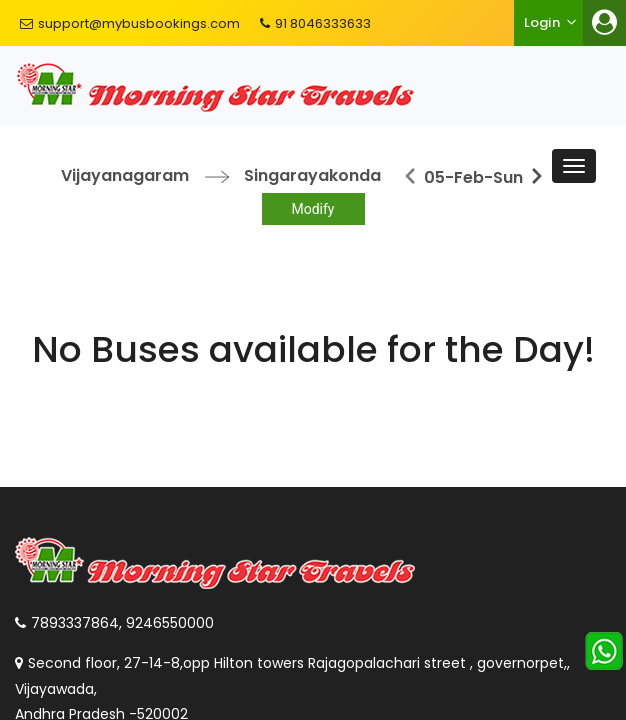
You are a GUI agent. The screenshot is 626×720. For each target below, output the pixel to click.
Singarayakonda (312, 175)
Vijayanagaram (125, 175)
